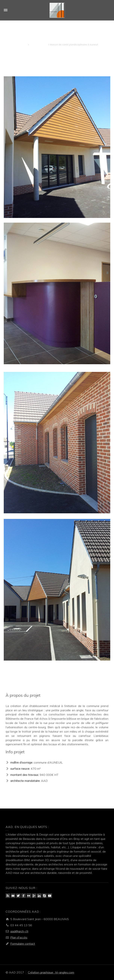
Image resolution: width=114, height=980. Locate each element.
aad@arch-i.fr (19, 931)
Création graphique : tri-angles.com (51, 972)
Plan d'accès (19, 937)
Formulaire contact (23, 944)
